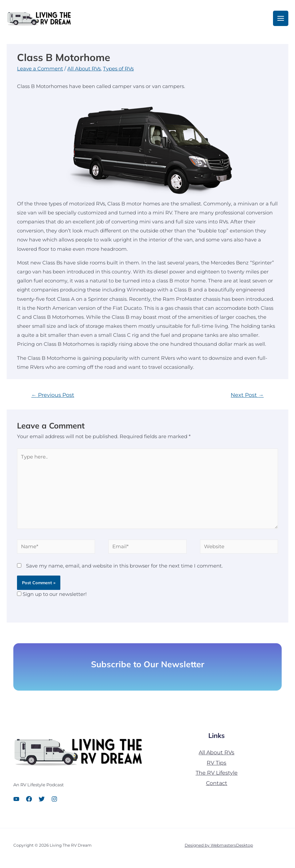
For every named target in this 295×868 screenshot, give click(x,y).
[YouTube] (16, 801)
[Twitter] (42, 801)
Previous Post (53, 398)
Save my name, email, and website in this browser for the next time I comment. (124, 569)
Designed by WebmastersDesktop (219, 848)
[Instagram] (54, 801)
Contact (217, 786)
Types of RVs (118, 71)
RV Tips (216, 765)
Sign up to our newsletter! (55, 597)
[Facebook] (29, 801)
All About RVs (84, 71)
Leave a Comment (40, 71)
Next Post (247, 398)
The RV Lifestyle (217, 775)
